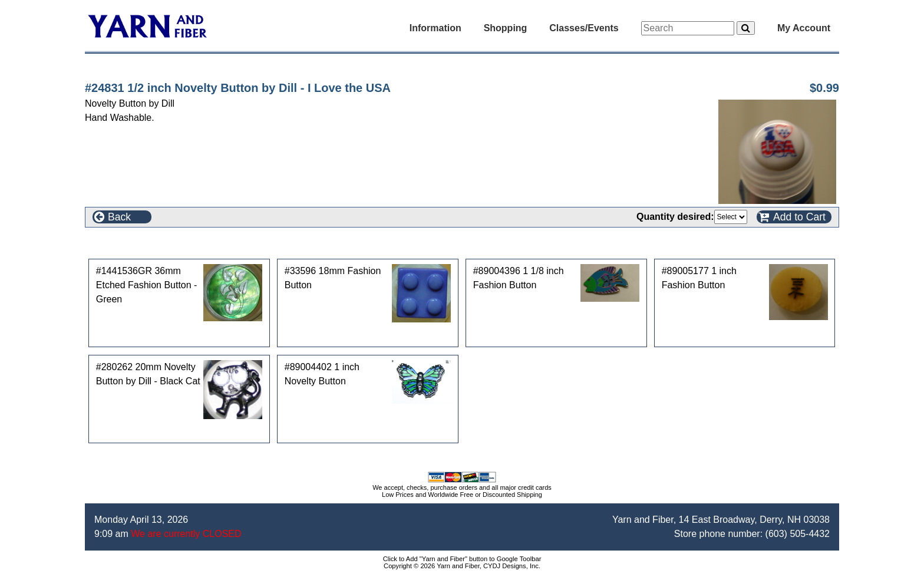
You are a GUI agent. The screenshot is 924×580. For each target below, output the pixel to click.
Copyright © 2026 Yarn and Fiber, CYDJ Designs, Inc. (462, 566)
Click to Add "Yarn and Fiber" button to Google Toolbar (462, 559)
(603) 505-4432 (798, 534)
